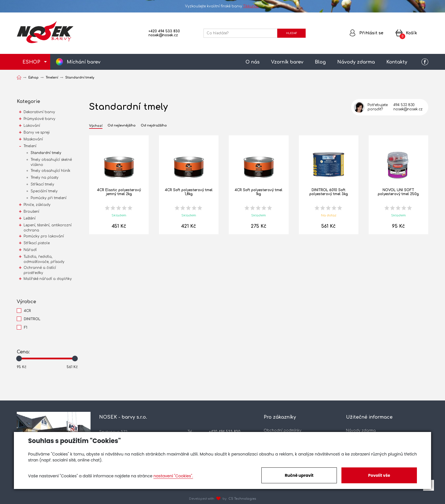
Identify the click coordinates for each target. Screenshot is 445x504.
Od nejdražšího (154, 126)
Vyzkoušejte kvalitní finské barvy (223, 6)
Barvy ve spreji (37, 132)
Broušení (31, 212)
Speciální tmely (44, 191)
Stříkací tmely (42, 184)
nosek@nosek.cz (163, 35)
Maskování (33, 139)
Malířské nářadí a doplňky (48, 279)
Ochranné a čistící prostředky (40, 270)
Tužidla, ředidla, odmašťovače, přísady (44, 259)
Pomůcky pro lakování (44, 236)
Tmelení (30, 146)
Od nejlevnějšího (122, 126)
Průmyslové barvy (39, 119)
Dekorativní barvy (39, 112)
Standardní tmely (46, 153)
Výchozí (96, 126)
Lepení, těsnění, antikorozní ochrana (48, 228)
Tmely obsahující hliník (51, 171)
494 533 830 (404, 105)
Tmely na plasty (45, 178)
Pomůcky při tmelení (49, 198)
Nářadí (30, 250)
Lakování (32, 126)
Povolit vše (379, 475)
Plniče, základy (37, 205)
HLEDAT (291, 33)
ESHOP (31, 62)
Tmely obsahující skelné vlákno (51, 162)
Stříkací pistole (37, 243)
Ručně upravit (299, 475)
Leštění (30, 218)
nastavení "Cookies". (173, 476)
